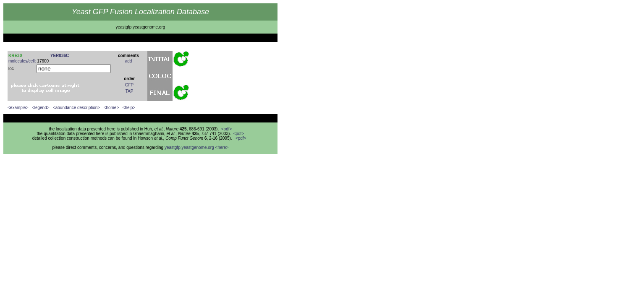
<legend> (41, 108)
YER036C (60, 56)
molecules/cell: (22, 61)
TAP (130, 91)
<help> (129, 108)
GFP (130, 85)
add (129, 61)
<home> (111, 108)
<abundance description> (76, 108)
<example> (18, 108)
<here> (222, 147)
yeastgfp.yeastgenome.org (189, 147)
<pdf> (227, 129)
